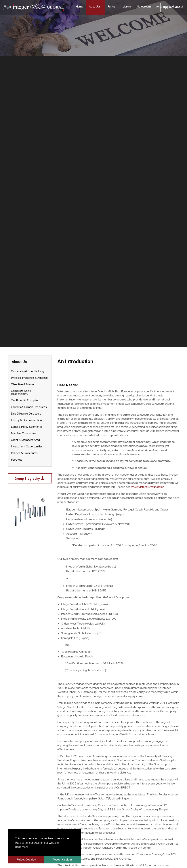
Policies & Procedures (25, 456)
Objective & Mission (23, 388)
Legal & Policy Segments (27, 430)
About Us (95, 7)
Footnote (17, 463)
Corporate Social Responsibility (22, 396)
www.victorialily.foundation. (148, 487)
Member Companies (24, 437)
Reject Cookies (33, 859)
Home (80, 7)
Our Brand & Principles (25, 404)
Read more (28, 846)
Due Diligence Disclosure (26, 417)
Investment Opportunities (27, 450)
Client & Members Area (26, 443)
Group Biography (30, 482)
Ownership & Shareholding (28, 372)
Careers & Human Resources (29, 410)
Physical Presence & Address (24, 380)
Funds (112, 7)
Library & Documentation (27, 423)
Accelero (164, 7)
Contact (81, 22)
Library (129, 7)
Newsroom (146, 7)
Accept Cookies (69, 859)
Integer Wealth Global (34, 7)
